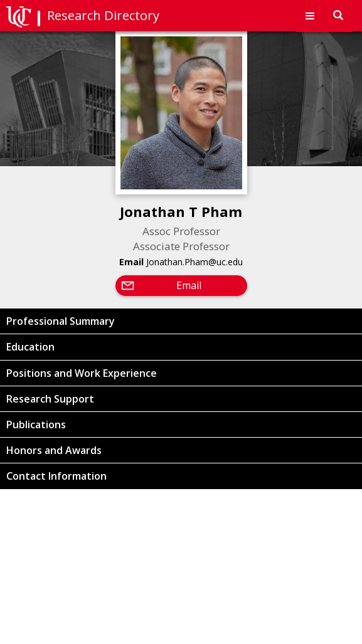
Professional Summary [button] (61, 321)
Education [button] (30, 347)
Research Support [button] (50, 399)
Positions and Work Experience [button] (82, 373)
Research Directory (103, 15)
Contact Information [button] (56, 476)
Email (189, 285)
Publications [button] (36, 425)
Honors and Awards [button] (54, 450)
